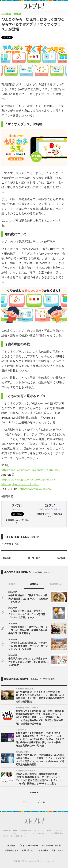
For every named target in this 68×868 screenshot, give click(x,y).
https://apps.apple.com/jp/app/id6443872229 (31, 470)
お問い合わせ (28, 850)
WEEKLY (34, 584)
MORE (34, 792)
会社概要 (11, 845)
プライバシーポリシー (28, 845)
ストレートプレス (34, 802)
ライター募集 (42, 850)
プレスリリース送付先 (51, 845)
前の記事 (6, 558)
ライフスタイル (10, 544)
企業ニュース (57, 850)
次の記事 (62, 558)
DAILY (12, 584)
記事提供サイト (12, 850)
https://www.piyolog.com (36, 489)
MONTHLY (56, 584)
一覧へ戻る (34, 558)
